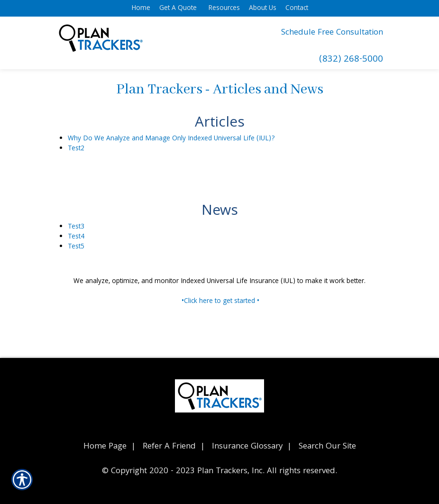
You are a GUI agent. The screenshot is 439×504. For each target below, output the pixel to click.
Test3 (76, 227)
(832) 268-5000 (351, 60)
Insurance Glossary (247, 447)
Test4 (76, 237)
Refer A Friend (169, 447)
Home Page (105, 447)
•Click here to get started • (220, 302)
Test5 (76, 247)
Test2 (76, 149)
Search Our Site (327, 447)
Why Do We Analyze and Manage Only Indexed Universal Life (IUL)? (171, 139)
